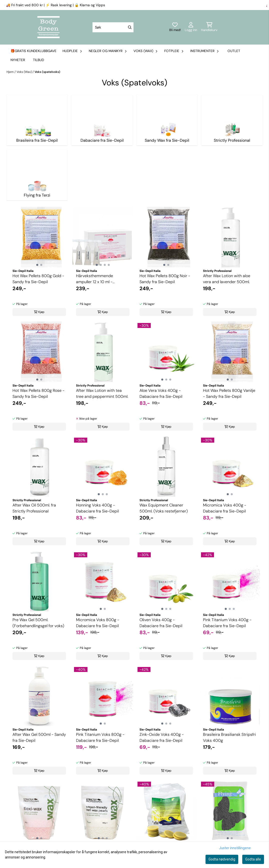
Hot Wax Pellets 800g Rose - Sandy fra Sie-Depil (38, 393)
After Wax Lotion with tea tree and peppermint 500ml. (102, 393)
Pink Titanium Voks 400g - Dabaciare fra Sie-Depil (227, 623)
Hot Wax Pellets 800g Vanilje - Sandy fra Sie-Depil (229, 393)
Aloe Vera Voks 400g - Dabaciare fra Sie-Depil (161, 393)
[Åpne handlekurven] (209, 27)
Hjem (10, 72)
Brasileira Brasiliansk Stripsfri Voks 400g (229, 737)
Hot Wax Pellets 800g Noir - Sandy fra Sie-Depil (165, 279)
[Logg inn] (175, 27)
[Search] (130, 27)
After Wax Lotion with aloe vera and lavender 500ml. (227, 279)
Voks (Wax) (24, 72)
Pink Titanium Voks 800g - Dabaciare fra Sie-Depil (100, 737)
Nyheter (18, 60)
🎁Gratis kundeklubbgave (33, 51)
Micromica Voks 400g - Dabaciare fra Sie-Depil (225, 508)
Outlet (234, 51)
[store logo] (48, 27)
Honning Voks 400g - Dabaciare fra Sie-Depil (97, 508)
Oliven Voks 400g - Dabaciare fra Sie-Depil (161, 623)
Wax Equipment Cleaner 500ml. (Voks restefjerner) (164, 508)
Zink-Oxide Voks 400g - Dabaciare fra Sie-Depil (162, 737)
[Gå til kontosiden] (191, 27)
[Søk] (113, 27)
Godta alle (253, 859)
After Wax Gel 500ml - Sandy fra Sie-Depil (39, 737)
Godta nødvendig (222, 859)
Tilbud (38, 60)
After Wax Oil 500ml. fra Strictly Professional (34, 508)
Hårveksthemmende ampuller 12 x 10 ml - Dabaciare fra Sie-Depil (97, 279)
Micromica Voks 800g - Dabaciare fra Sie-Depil (98, 623)
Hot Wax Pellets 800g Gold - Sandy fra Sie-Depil (38, 279)
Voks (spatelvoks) (47, 72)
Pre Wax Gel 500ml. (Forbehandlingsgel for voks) (38, 623)
